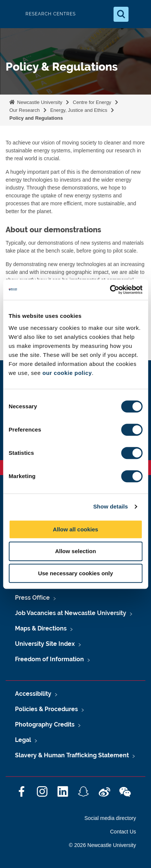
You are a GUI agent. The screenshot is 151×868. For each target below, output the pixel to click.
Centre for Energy (92, 102)
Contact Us (123, 832)
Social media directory (110, 818)
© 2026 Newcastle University (102, 845)
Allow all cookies (75, 529)
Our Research (25, 110)
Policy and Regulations (36, 118)
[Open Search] (121, 14)
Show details (111, 506)
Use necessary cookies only (75, 573)
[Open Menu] (139, 14)
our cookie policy (67, 373)
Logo (12, 14)
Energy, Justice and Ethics (79, 110)
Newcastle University (39, 102)
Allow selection (75, 551)
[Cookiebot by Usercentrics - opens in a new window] (110, 290)
